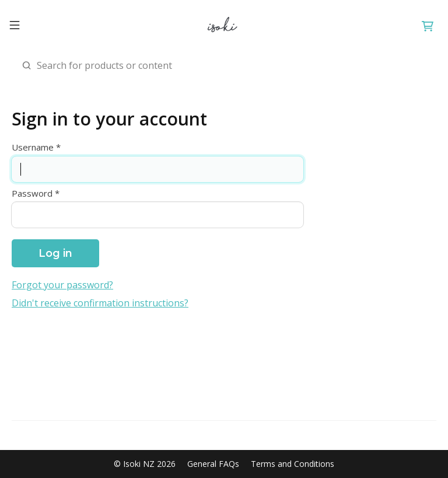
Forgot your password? (62, 285)
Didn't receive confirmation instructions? (100, 303)
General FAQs (213, 464)
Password (32, 193)
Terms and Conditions (293, 464)
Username (33, 147)
